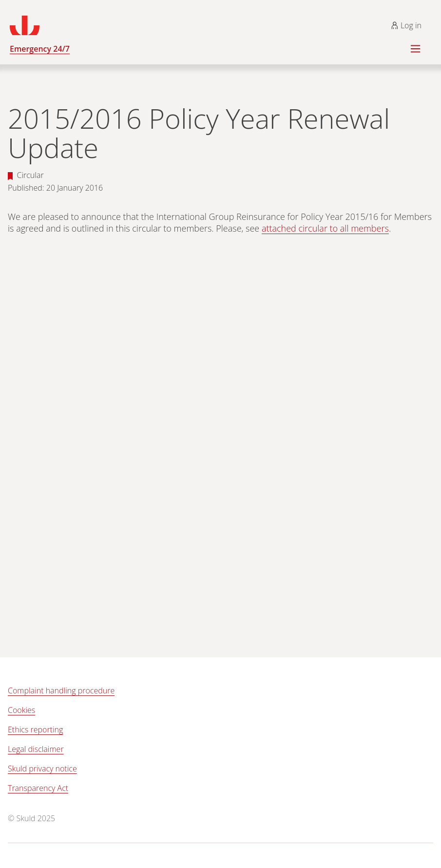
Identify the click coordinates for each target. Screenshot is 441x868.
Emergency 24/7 (40, 49)
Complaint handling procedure (61, 690)
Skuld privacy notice (42, 769)
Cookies (21, 710)
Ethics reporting (35, 730)
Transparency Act (38, 788)
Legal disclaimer (36, 749)
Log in (406, 25)
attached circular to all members (325, 228)
